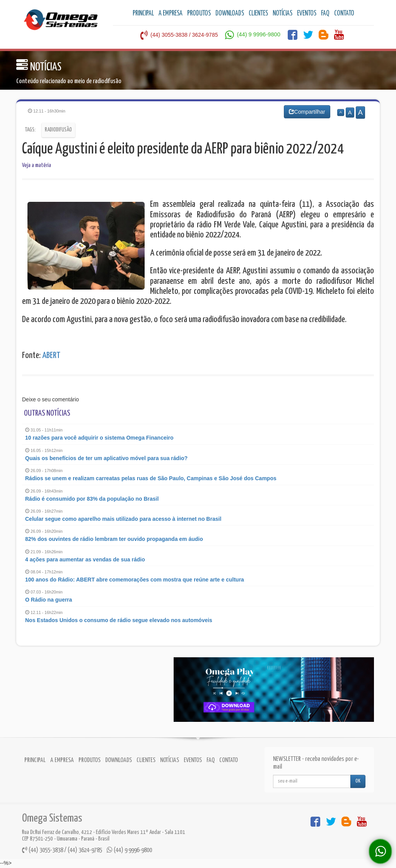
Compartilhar (307, 112)
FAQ (325, 14)
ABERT (51, 356)
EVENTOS (307, 14)
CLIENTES (258, 14)
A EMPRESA (171, 14)
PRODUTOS (199, 14)
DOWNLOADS (230, 14)
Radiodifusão (58, 130)
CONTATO (344, 14)
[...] (312, 781)
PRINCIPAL (143, 14)
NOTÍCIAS (282, 14)
